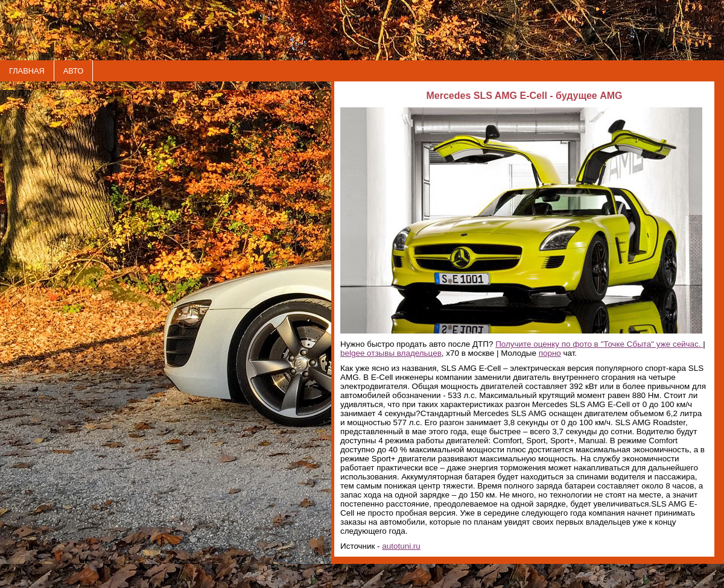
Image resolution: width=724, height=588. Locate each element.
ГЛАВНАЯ (27, 71)
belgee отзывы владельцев (391, 353)
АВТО (73, 71)
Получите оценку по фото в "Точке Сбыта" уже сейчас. (599, 344)
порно (550, 353)
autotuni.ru (401, 546)
